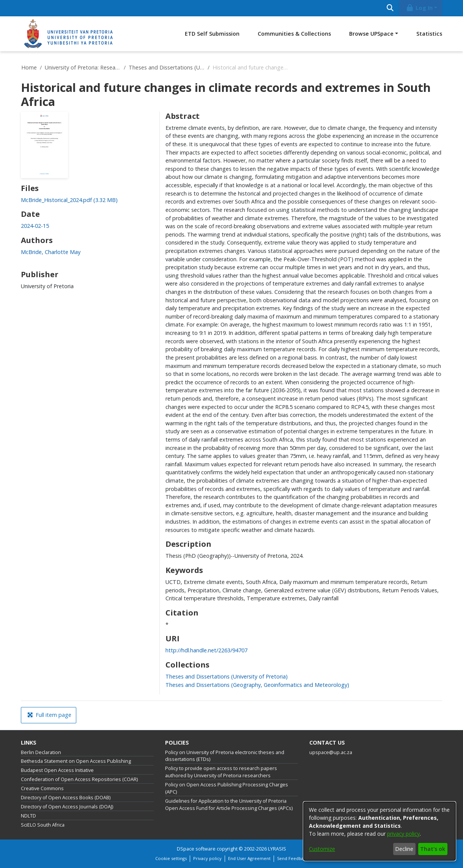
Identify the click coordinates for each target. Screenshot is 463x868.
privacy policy (403, 834)
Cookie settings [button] (171, 858)
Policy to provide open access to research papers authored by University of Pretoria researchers (221, 772)
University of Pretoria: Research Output (83, 67)
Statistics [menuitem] (429, 34)
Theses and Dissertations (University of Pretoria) (167, 67)
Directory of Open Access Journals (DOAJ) (67, 807)
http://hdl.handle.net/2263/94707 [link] (206, 650)
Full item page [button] (49, 715)
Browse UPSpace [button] (371, 34)
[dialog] (380, 831)
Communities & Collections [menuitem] (294, 34)
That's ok (433, 849)
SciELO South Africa (43, 825)
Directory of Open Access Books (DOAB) (66, 798)
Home (29, 67)
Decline (404, 849)
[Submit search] (390, 8)
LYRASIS (277, 849)
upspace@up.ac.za (331, 752)
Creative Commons (42, 788)
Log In (419, 8)
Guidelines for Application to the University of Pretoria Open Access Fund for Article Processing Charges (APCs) (229, 805)
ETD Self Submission (212, 34)
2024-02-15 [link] (35, 226)
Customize (322, 849)
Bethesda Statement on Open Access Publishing (76, 761)
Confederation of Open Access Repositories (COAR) (79, 779)
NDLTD (28, 816)
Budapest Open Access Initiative (57, 770)
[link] (69, 200)
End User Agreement (249, 858)
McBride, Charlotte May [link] (51, 252)
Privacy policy (207, 858)
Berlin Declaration (41, 752)
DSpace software (196, 849)
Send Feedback (293, 858)
